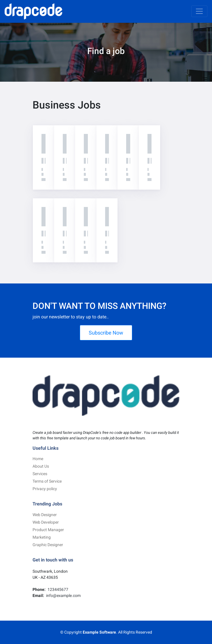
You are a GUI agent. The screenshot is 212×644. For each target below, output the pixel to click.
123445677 (57, 589)
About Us (41, 466)
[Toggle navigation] (199, 11)
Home (38, 459)
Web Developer (46, 522)
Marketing (42, 537)
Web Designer (45, 515)
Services (40, 474)
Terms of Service (47, 481)
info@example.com (63, 596)
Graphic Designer (48, 545)
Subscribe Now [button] (106, 333)
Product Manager (48, 530)
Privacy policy (45, 489)
